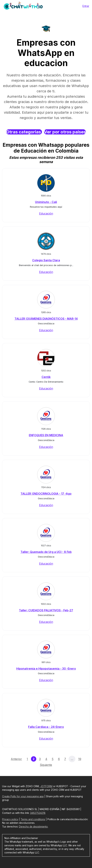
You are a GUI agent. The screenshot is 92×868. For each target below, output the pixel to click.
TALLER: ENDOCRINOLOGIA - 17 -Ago (46, 494)
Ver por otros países (65, 132)
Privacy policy (10, 819)
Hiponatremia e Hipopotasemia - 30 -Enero (46, 669)
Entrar (86, 6)
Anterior (16, 759)
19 (80, 759)
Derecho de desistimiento (33, 827)
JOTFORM (46, 786)
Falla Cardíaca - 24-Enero (46, 727)
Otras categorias (24, 132)
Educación (46, 213)
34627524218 (38, 813)
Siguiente (46, 765)
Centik (46, 377)
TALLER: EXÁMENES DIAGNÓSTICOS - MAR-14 (46, 319)
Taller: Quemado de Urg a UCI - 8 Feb (46, 552)
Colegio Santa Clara (46, 260)
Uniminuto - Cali (46, 202)
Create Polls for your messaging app (23, 796)
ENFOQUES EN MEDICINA (46, 435)
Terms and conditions (33, 819)
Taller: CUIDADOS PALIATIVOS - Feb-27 (46, 610)
